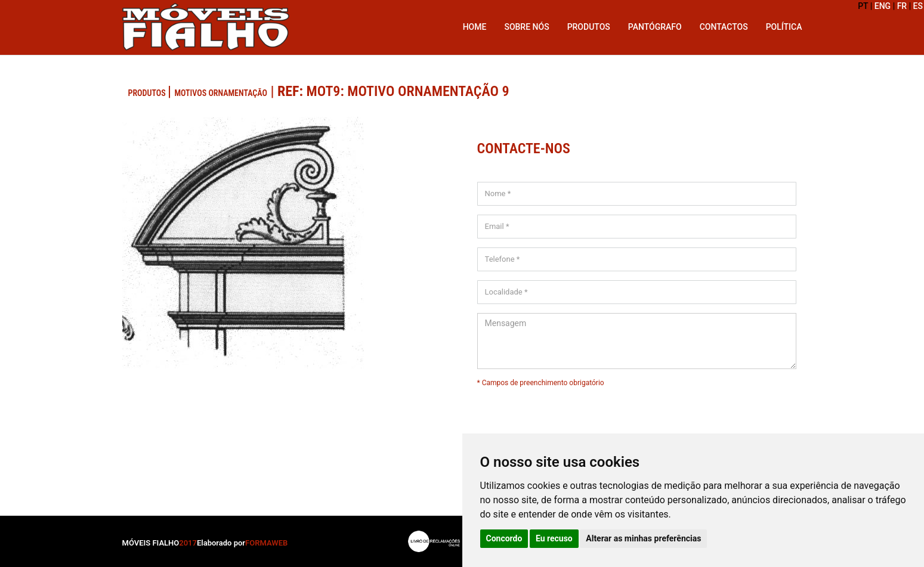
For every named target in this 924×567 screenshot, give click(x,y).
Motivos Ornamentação (220, 93)
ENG (883, 6)
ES (918, 6)
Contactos (724, 27)
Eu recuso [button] (554, 538)
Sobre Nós (526, 27)
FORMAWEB (266, 543)
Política (784, 27)
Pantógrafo (655, 27)
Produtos (589, 27)
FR (902, 6)
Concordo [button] (504, 538)
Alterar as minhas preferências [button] (643, 538)
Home (475, 27)
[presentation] (636, 411)
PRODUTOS (148, 93)
